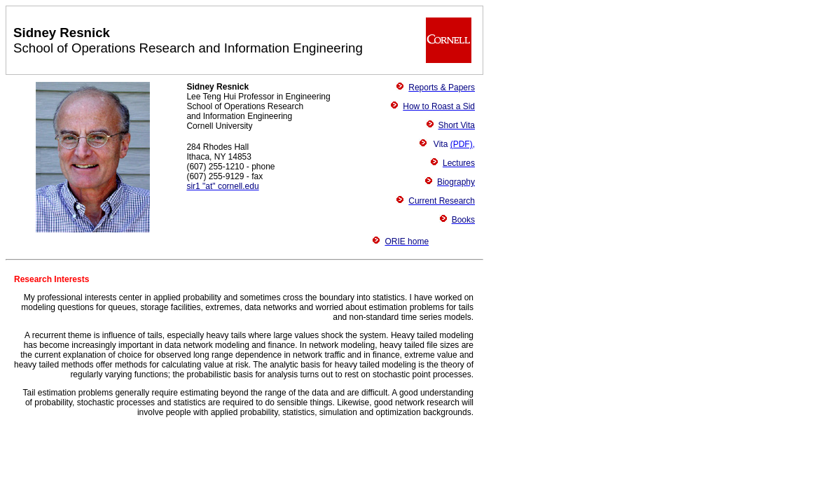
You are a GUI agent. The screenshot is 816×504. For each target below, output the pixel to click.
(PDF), (463, 144)
